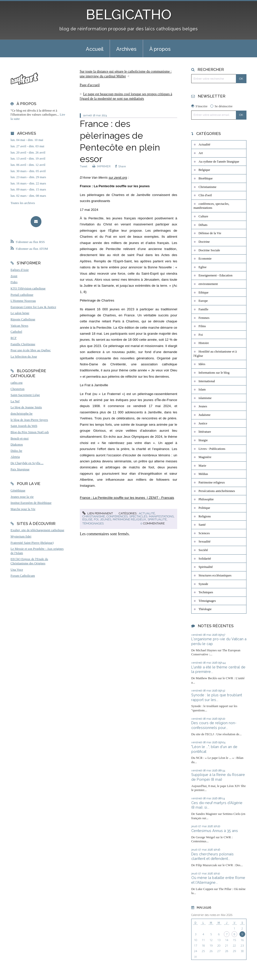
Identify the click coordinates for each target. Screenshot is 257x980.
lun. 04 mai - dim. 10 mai (27, 140)
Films (202, 326)
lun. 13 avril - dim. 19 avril (28, 159)
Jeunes (106, 519)
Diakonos (17, 445)
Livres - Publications (212, 449)
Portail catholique (22, 295)
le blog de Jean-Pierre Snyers (29, 420)
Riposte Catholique (23, 319)
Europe (203, 301)
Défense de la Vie (210, 233)
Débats (203, 225)
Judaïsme (205, 415)
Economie (205, 259)
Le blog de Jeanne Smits (26, 407)
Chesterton (17, 389)
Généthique (18, 491)
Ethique (204, 292)
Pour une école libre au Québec (31, 350)
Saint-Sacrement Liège (25, 395)
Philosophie (206, 499)
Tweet (84, 166)
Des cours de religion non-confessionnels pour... (214, 725)
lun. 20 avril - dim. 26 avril (28, 153)
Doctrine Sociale (209, 250)
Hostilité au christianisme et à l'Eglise (215, 354)
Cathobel (16, 332)
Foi (96, 519)
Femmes (204, 318)
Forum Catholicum (23, 576)
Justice (203, 423)
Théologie (205, 609)
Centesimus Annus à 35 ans (215, 831)
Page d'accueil (90, 85)
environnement (208, 284)
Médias (203, 474)
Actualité (147, 513)
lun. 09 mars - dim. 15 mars (28, 189)
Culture (203, 216)
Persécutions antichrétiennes (217, 491)
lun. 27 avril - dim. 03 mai (27, 146)
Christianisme (94, 516)
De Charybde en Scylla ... (27, 463)
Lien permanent (98, 513)
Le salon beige (20, 313)
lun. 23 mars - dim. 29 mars (28, 177)
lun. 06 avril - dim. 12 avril (28, 165)
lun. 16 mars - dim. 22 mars (28, 183)
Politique (204, 508)
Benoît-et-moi (20, 438)
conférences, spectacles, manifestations (140, 516)
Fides (14, 282)
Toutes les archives (23, 203)
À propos (160, 49)
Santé (202, 525)
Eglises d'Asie (20, 270)
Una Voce (17, 570)
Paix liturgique (20, 469)
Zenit (14, 276)
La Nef (15, 401)
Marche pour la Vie (23, 509)
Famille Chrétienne (23, 344)
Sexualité (205, 542)
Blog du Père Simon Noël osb (30, 432)
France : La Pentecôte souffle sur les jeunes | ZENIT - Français (127, 498)
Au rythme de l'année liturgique (219, 162)
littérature (205, 432)
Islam (202, 389)
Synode (203, 584)
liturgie (203, 440)
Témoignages (93, 523)
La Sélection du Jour (24, 357)
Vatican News (19, 326)
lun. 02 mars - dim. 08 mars (28, 196)
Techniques (206, 592)
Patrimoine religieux (129, 519)
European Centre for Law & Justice (33, 307)
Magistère (205, 457)
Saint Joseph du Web (24, 426)
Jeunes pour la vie (22, 497)
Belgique (204, 170)
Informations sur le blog (214, 373)
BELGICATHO (129, 14)
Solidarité (205, 559)
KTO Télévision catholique (28, 288)
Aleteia (15, 457)
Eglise (87, 519)
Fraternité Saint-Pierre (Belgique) (32, 543)
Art (201, 153)
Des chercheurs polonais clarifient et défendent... (212, 856)
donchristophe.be (22, 414)
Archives (126, 49)
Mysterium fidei (21, 536)
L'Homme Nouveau (23, 301)
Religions (205, 516)
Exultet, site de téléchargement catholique (37, 530)
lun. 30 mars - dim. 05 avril (28, 171)
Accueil (95, 49)
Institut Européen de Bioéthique (31, 503)
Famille (203, 309)
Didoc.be (16, 451)
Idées (202, 364)
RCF (14, 338)
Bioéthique (206, 178)
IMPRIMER (101, 166)
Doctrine (204, 242)
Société (203, 550)
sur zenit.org (118, 178)
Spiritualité (157, 519)
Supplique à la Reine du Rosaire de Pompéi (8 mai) (218, 777)
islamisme (205, 398)
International (207, 381)
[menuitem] (95, 48)
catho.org (17, 383)
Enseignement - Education (215, 275)
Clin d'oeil (205, 195)
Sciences (204, 533)
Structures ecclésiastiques (215, 575)
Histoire (204, 343)
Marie (202, 466)
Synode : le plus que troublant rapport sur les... (217, 697)
